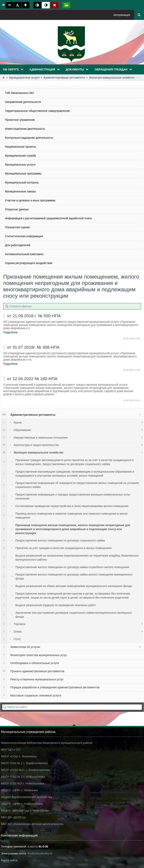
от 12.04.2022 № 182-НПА (32, 379)
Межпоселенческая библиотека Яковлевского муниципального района (47, 743)
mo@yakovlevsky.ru (40, 853)
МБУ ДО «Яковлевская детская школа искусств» (32, 824)
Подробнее (10, 332)
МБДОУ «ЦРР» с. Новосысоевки (22, 804)
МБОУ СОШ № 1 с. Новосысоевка (23, 777)
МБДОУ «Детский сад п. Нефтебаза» (25, 810)
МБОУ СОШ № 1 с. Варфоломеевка (24, 763)
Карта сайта (9, 860)
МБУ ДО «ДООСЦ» (13, 817)
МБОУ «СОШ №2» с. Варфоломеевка (25, 770)
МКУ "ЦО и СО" (11, 750)
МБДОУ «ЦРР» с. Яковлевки (19, 790)
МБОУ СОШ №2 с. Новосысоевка (23, 783)
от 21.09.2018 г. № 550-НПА (34, 316)
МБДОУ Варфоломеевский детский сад (26, 797)
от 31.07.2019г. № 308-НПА (33, 347)
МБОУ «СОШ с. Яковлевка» (19, 756)
